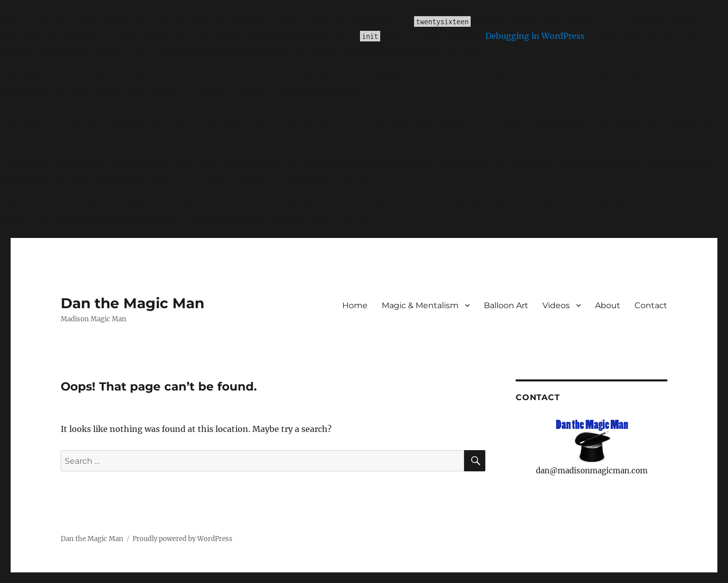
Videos (556, 305)
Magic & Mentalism (420, 305)
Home (355, 305)
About (608, 305)
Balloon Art (506, 305)
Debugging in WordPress (535, 36)
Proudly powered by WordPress (183, 539)
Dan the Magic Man (132, 303)
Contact (651, 305)
